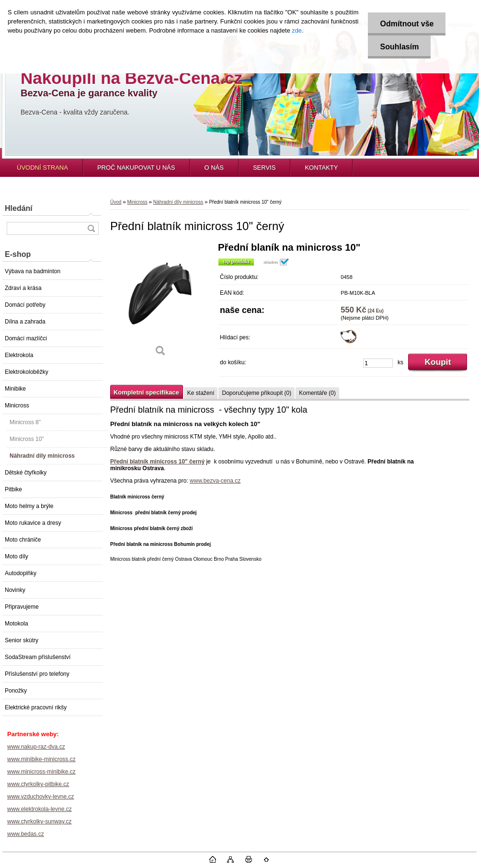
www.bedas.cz (26, 834)
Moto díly (17, 556)
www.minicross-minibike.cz (41, 772)
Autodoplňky (21, 573)
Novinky (15, 590)
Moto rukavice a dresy (33, 523)
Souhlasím (399, 47)
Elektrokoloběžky (27, 372)
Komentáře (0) (317, 393)
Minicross (17, 405)
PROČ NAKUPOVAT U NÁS (136, 168)
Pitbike (13, 489)
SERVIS (264, 168)
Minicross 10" (27, 439)
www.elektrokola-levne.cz (40, 809)
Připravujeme (22, 607)
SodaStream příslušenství (38, 657)
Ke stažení (201, 393)
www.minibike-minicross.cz (41, 759)
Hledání (19, 208)
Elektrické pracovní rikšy (36, 707)
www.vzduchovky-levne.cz (40, 797)
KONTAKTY (321, 168)
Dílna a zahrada (25, 322)
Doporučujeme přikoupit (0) (257, 393)
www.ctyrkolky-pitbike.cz (38, 784)
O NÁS (214, 168)
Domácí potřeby (25, 305)
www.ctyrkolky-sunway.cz (39, 822)
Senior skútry (22, 640)
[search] (91, 228)
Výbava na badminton (33, 271)
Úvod (116, 202)
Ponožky (16, 691)
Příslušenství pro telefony (37, 674)
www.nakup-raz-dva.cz (36, 747)
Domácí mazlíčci (26, 338)
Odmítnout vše (407, 24)
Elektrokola (19, 355)
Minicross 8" (25, 422)
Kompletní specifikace (146, 392)
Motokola (17, 624)
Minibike (15, 389)
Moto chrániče (23, 540)
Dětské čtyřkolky (26, 473)
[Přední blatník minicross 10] (160, 303)
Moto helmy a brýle (29, 506)
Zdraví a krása (23, 288)
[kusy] (378, 363)
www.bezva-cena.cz (215, 481)
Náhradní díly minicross (42, 456)
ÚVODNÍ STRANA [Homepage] (42, 168)
